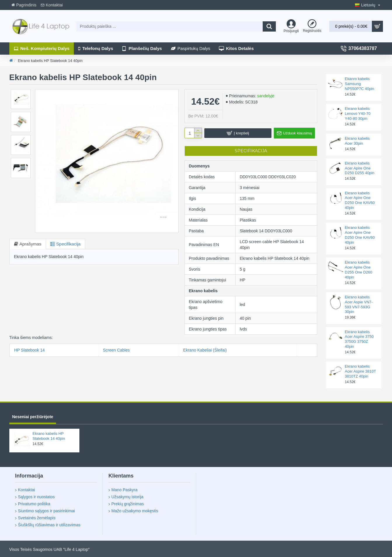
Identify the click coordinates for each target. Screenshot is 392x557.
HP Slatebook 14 (30, 350)
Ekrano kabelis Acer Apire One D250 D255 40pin (359, 168)
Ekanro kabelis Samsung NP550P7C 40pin (359, 84)
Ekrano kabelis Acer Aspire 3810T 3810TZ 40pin (360, 371)
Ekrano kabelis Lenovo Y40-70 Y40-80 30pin (358, 114)
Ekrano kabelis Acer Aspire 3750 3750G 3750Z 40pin (359, 339)
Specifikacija (68, 244)
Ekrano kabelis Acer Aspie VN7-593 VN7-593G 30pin (359, 305)
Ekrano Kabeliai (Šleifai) (205, 350)
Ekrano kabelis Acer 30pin (357, 141)
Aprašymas (31, 244)
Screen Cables (116, 350)
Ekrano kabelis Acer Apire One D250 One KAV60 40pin (360, 200)
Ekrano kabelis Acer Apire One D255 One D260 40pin (358, 270)
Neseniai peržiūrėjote (33, 417)
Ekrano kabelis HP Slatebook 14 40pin (49, 436)
